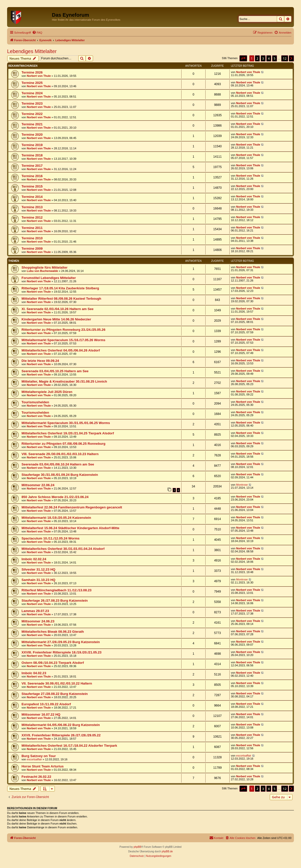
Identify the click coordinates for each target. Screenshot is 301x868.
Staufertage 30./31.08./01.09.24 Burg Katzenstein (60, 475)
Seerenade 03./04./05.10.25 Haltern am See (55, 371)
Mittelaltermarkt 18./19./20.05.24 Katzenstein (56, 518)
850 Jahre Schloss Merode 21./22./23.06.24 (55, 497)
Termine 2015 (32, 186)
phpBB (137, 847)
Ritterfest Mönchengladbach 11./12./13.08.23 (56, 590)
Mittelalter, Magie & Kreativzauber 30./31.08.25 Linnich (64, 381)
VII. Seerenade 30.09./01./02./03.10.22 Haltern (57, 683)
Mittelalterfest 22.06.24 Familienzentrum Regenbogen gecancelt (72, 507)
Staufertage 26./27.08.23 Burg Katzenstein (55, 601)
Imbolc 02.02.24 (34, 559)
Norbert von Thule (39, 76)
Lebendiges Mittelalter (32, 51)
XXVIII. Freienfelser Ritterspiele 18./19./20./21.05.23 (62, 652)
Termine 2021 (32, 124)
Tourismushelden (35, 402)
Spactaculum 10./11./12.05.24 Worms (51, 538)
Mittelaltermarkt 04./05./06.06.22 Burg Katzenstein (61, 725)
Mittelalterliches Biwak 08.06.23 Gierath (53, 632)
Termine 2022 (32, 114)
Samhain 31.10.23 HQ (38, 580)
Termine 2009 (32, 249)
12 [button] (285, 58)
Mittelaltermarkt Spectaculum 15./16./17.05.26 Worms (63, 340)
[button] (243, 58)
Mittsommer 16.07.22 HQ (41, 714)
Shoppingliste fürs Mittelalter (45, 267)
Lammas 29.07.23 (35, 611)
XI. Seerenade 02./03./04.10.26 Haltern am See (57, 309)
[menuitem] (37, 33)
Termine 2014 (32, 197)
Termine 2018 (32, 155)
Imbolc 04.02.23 (34, 673)
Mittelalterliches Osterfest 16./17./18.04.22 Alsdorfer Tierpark (69, 746)
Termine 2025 (32, 83)
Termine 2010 (32, 238)
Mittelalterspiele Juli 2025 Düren (47, 392)
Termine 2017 (32, 166)
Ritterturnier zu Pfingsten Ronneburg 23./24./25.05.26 (63, 330)
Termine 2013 (32, 207)
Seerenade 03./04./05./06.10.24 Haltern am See (58, 464)
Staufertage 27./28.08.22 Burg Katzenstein (55, 694)
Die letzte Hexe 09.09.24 (40, 361)
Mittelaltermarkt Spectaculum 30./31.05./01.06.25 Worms (66, 423)
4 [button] (269, 58)
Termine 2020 (32, 135)
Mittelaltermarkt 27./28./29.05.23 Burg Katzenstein (61, 642)
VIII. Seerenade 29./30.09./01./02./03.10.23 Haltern (60, 454)
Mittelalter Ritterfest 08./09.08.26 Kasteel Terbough (61, 299)
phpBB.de (167, 851)
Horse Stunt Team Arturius (43, 766)
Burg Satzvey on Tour (39, 756)
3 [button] (263, 58)
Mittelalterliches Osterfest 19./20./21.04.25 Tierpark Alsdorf (68, 433)
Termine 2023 (32, 103)
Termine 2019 (32, 145)
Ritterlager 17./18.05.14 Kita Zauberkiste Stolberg (60, 288)
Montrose (242, 485)
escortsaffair (34, 759)
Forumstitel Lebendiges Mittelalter (49, 278)
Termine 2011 (32, 228)
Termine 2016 (32, 176)
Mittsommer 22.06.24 (38, 485)
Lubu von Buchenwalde (42, 271)
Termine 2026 (32, 72)
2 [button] (257, 58)
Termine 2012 (32, 217)
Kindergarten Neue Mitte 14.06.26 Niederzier (56, 319)
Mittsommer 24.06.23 (38, 621)
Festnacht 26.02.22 (36, 777)
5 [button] (275, 58)
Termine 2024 (32, 93)
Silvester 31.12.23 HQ (38, 569)
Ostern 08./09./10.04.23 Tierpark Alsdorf (53, 663)
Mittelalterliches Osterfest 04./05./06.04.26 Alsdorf (61, 350)
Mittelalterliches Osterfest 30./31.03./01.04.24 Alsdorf (63, 549)
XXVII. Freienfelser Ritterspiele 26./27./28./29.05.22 (61, 735)
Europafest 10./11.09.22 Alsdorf (46, 704)
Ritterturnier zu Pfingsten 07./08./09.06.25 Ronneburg (63, 444)
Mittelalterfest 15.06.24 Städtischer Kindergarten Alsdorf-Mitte (70, 528)
